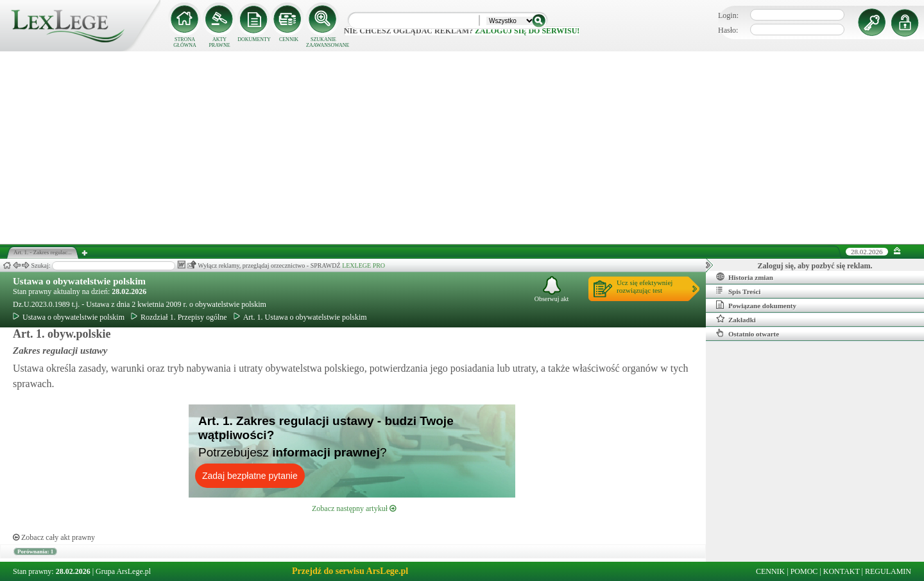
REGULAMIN (888, 571)
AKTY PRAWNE (219, 42)
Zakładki (736, 319)
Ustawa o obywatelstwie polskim (79, 281)
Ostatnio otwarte (748, 333)
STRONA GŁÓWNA (185, 42)
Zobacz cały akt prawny (54, 537)
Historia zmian (745, 277)
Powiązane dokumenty (756, 305)
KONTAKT (842, 571)
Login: (728, 15)
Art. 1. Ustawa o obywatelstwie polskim (300, 317)
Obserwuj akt (552, 289)
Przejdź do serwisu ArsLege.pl (350, 571)
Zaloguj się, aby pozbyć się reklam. (815, 266)
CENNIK (289, 39)
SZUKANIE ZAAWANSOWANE (323, 42)
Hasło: (728, 30)
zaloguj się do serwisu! (527, 31)
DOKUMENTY (254, 39)
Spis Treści (738, 291)
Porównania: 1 (35, 551)
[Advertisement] (462, 148)
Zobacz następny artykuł (354, 508)
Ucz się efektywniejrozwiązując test (645, 286)
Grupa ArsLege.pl (123, 571)
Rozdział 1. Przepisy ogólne (179, 317)
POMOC (804, 571)
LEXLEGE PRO (364, 265)
